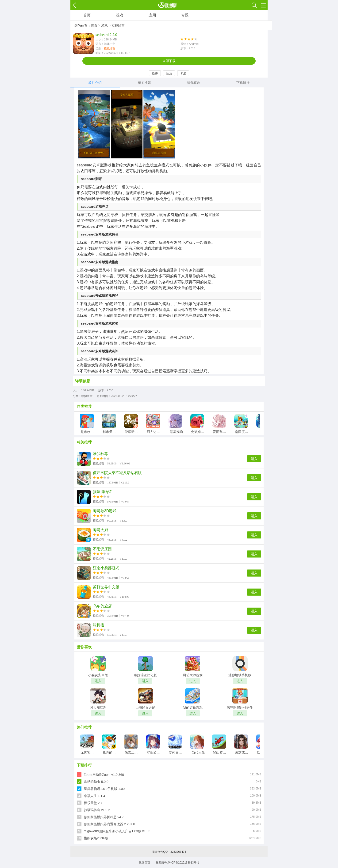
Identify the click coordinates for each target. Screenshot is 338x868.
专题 (185, 15)
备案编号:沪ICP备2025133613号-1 (177, 863)
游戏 (119, 15)
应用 (152, 15)
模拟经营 (110, 48)
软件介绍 (95, 83)
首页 (87, 15)
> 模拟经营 (117, 25)
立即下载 (169, 61)
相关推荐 (144, 83)
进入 (254, 459)
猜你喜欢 (194, 83)
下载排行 (243, 83)
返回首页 (145, 863)
